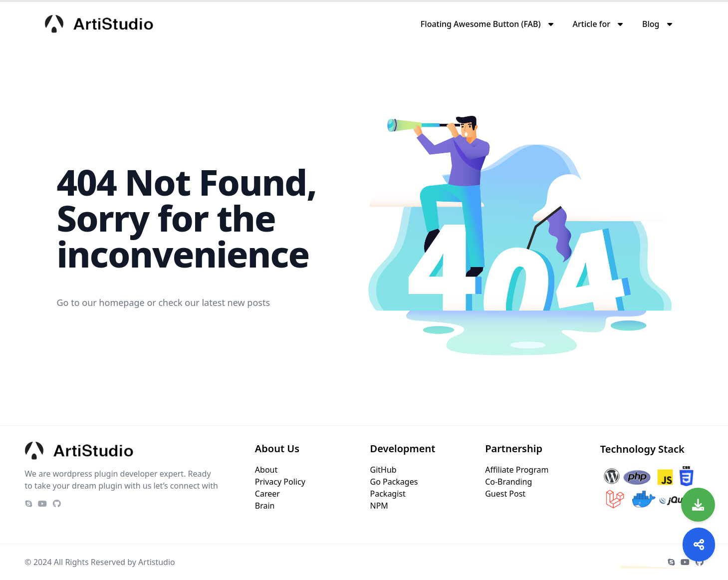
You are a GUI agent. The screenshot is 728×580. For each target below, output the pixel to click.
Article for (592, 24)
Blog (651, 24)
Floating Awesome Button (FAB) (481, 24)
